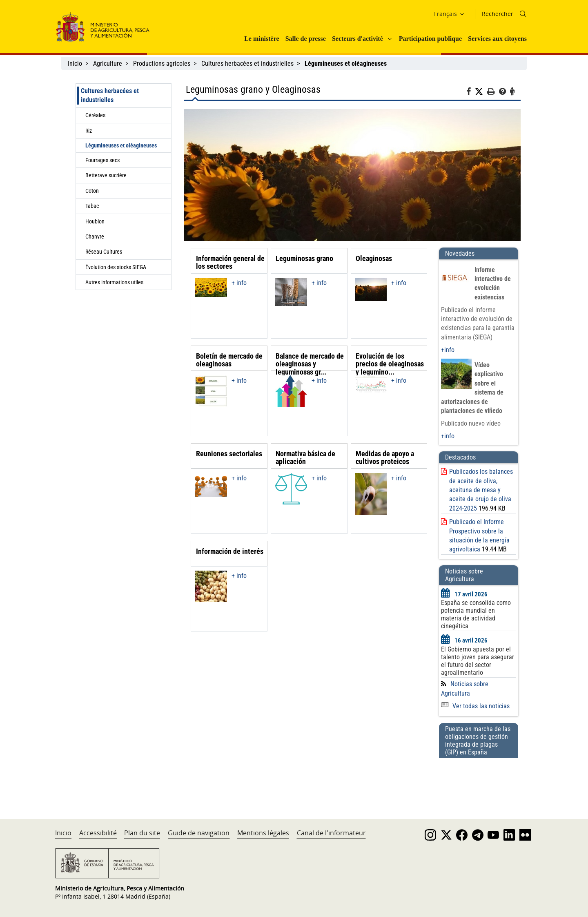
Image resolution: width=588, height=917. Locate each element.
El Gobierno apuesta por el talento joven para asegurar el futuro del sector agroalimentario (478, 661)
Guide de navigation (199, 833)
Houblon (95, 221)
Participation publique (430, 39)
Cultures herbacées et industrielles (247, 64)
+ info (239, 283)
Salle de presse (306, 39)
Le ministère (262, 39)
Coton (92, 191)
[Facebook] (471, 93)
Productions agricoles (162, 64)
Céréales (95, 115)
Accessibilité (98, 833)
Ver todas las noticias (475, 706)
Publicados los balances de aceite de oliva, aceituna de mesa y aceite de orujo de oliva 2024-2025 (481, 490)
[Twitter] (481, 92)
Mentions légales (263, 833)
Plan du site (142, 833)
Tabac (92, 206)
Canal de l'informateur (331, 833)
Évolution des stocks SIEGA (116, 267)
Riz (89, 131)
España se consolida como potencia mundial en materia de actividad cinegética (476, 614)
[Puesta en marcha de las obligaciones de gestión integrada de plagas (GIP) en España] (479, 781)
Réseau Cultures (104, 252)
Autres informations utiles (114, 282)
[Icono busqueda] (523, 14)
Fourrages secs (102, 160)
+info (448, 350)
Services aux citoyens (497, 39)
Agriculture (108, 64)
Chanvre (95, 237)
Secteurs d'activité (357, 39)
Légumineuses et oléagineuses (121, 145)
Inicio (75, 64)
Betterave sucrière (106, 175)
